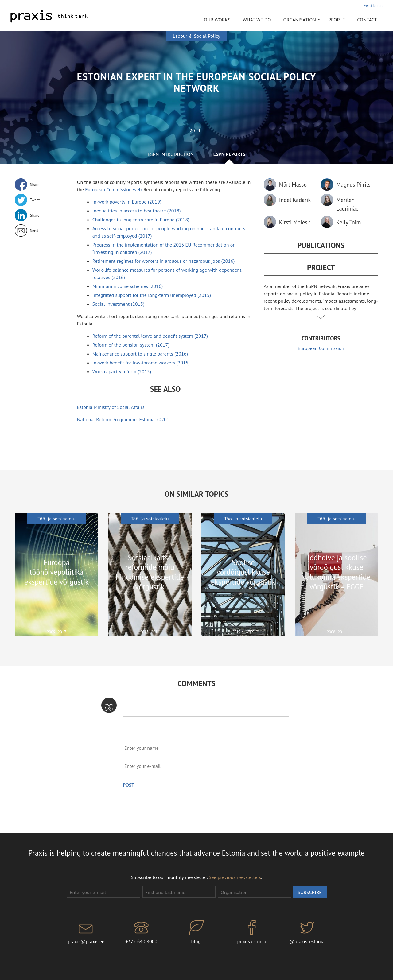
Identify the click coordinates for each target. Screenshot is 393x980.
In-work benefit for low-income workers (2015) (141, 363)
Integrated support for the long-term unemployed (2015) (152, 295)
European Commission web (113, 189)
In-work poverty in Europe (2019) (127, 202)
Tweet (35, 200)
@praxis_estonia (307, 932)
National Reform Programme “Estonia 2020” (123, 419)
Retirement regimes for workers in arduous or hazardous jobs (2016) (164, 261)
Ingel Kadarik (295, 200)
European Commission (321, 348)
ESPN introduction (171, 154)
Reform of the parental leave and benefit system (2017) (150, 336)
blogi (196, 932)
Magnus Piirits (353, 185)
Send (34, 231)
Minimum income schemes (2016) (128, 286)
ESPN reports (230, 154)
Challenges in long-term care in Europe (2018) (141, 220)
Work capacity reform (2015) (122, 371)
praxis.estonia (252, 932)
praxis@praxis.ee (86, 932)
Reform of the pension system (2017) (131, 345)
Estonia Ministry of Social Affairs (111, 407)
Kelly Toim (348, 222)
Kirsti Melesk (295, 222)
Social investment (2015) (119, 304)
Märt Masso (293, 185)
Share (35, 185)
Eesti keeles (374, 6)
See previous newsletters (235, 877)
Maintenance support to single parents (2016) (140, 354)
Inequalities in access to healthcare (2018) (137, 211)
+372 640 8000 (141, 932)
